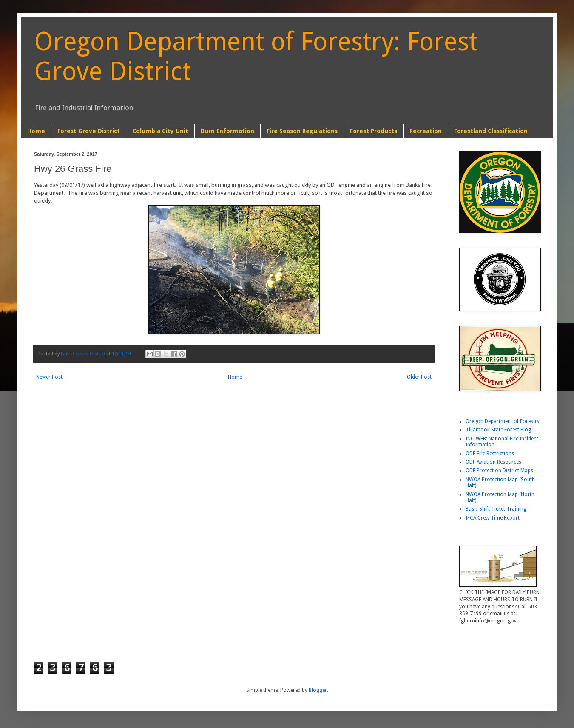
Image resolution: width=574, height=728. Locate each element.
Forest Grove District (89, 131)
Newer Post (49, 377)
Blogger (318, 690)
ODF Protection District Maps (499, 471)
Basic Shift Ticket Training (496, 509)
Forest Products (374, 131)
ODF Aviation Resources (493, 462)
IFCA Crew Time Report (493, 518)
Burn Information (227, 131)
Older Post (419, 377)
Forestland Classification (491, 131)
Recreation (426, 131)
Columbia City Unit (160, 131)
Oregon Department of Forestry (503, 421)
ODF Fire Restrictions (490, 454)
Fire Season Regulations (302, 131)
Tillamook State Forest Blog (498, 430)
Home (36, 131)
